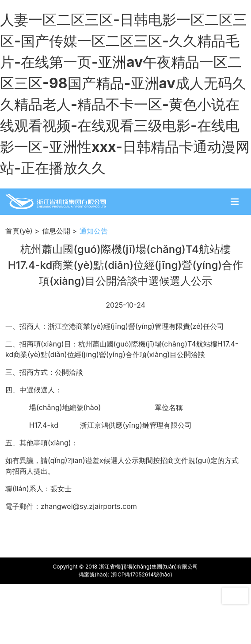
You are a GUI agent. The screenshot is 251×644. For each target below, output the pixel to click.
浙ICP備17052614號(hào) (142, 574)
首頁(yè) (19, 231)
